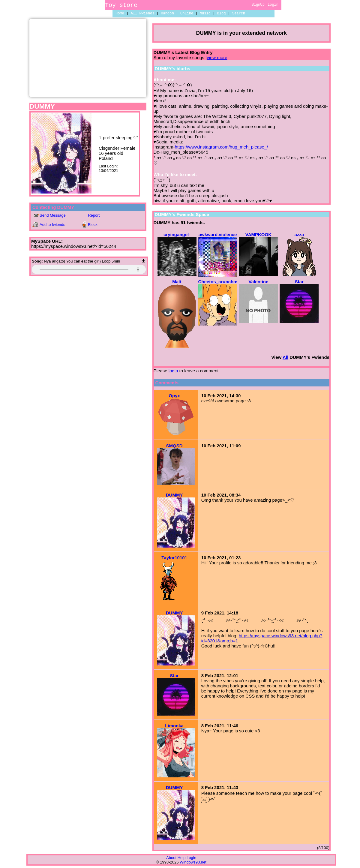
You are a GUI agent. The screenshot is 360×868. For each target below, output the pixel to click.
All (142, 14)
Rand (167, 14)
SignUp (258, 5)
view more (217, 57)
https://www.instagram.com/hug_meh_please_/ (221, 147)
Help (182, 858)
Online (187, 14)
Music (205, 14)
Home (120, 14)
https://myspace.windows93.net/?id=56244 (74, 246)
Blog (222, 14)
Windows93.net (193, 862)
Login (273, 5)
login (173, 371)
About (171, 858)
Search (239, 14)
